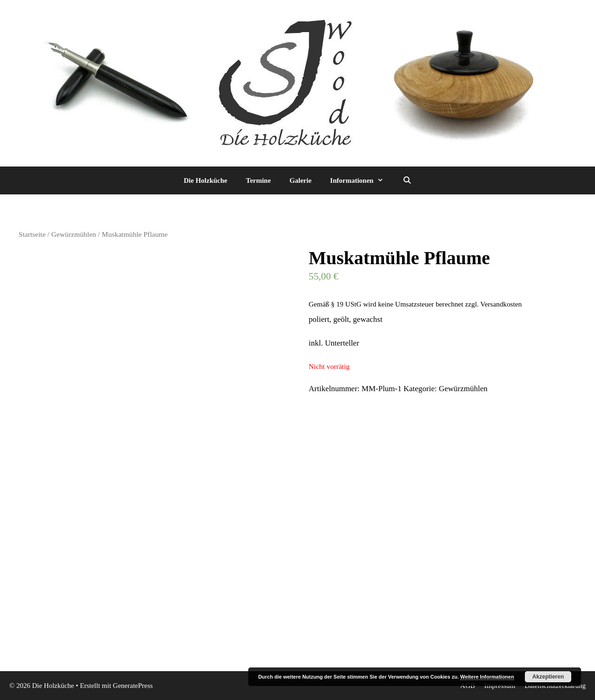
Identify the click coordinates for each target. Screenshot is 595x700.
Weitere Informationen (487, 677)
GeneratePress (133, 686)
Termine (258, 180)
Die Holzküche (205, 180)
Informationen (361, 180)
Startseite (32, 234)
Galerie (301, 180)
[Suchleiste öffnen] (407, 180)
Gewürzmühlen (73, 234)
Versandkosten (501, 304)
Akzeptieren (548, 677)
